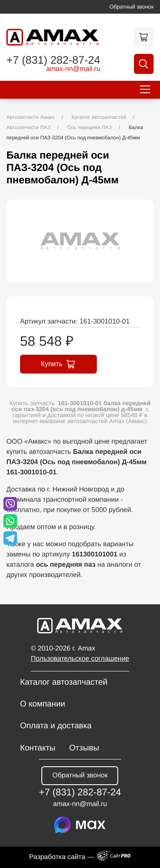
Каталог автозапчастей (64, 682)
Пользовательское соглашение (80, 659)
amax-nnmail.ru (73, 69)
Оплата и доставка (56, 726)
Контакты (38, 748)
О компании (43, 704)
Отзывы (84, 748)
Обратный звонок (132, 7)
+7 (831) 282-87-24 (53, 61)
